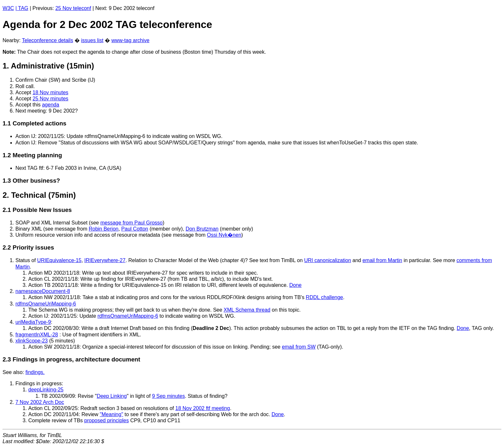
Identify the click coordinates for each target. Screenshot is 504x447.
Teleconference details (47, 40)
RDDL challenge (324, 297)
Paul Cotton (135, 229)
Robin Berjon (104, 229)
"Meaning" (111, 414)
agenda (51, 105)
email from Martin (382, 260)
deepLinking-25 (46, 390)
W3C (8, 8)
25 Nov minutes (50, 99)
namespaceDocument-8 (43, 291)
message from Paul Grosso (131, 223)
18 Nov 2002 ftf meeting (203, 408)
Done (295, 285)
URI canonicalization (328, 260)
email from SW (299, 347)
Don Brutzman (202, 229)
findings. (35, 372)
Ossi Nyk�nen (224, 235)
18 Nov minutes (50, 92)
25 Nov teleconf (73, 8)
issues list (92, 40)
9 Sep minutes (168, 396)
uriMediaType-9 (33, 322)
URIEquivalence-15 (59, 260)
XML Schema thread (247, 310)
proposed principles (107, 420)
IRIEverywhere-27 (105, 260)
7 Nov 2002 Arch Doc (40, 402)
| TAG (22, 8)
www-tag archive (130, 40)
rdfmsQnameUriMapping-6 (46, 304)
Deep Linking (112, 396)
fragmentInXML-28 (37, 335)
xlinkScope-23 (32, 341)
